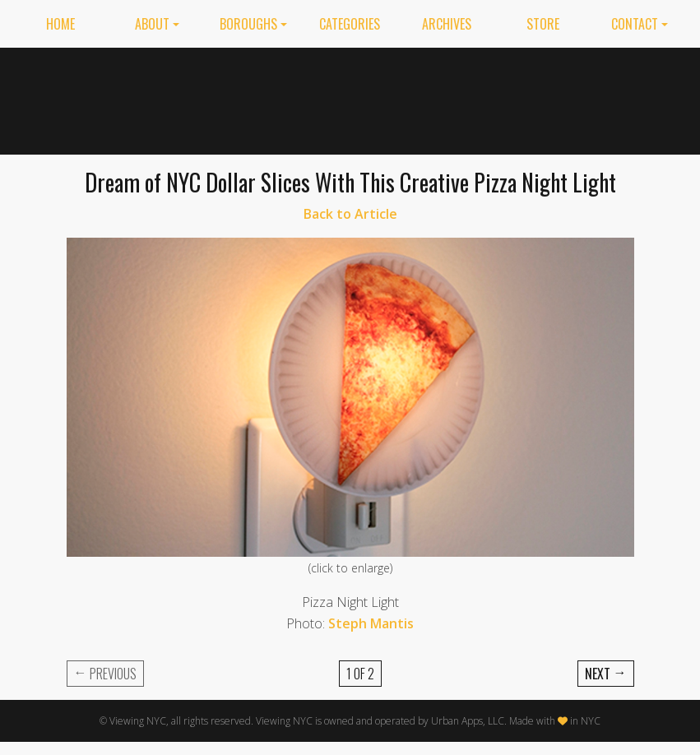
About (152, 24)
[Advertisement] (498, 98)
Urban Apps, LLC (468, 721)
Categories (350, 24)
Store (543, 24)
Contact (635, 24)
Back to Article (350, 214)
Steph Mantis (371, 623)
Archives (447, 24)
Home (60, 24)
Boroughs (248, 24)
